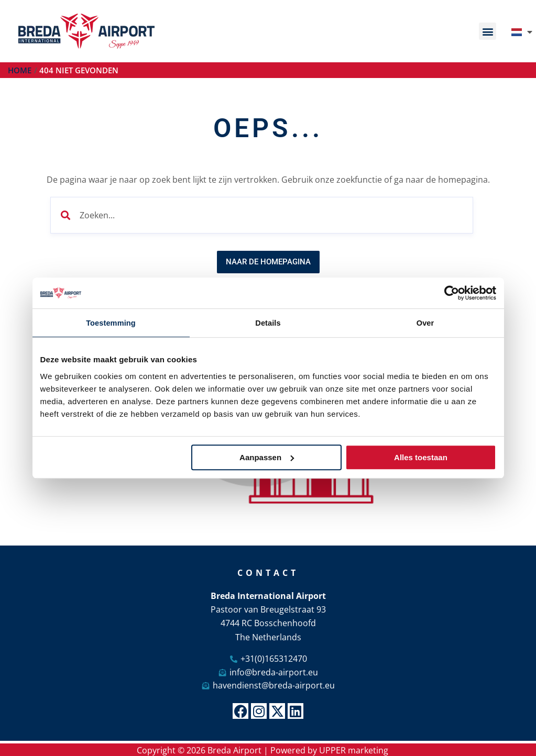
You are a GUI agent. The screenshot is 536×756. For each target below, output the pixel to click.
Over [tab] (425, 323)
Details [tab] (268, 323)
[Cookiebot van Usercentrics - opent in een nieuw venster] (450, 293)
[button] (488, 31)
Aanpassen (267, 458)
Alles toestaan (421, 458)
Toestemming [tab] (111, 323)
